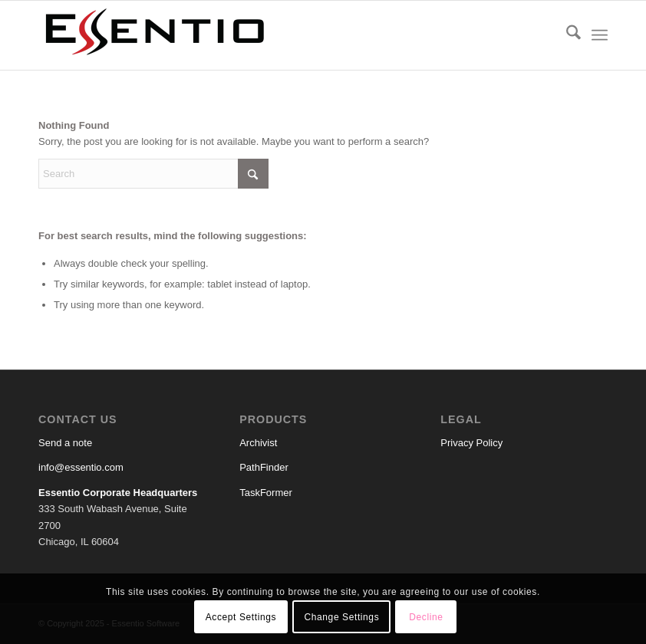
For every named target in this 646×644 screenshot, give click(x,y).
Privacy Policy (471, 443)
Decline (426, 617)
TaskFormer (266, 493)
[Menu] (600, 35)
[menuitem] (566, 35)
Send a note (65, 443)
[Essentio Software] (153, 35)
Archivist (258, 443)
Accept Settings (241, 617)
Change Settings (342, 617)
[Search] (566, 35)
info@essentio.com (81, 467)
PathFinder (264, 467)
